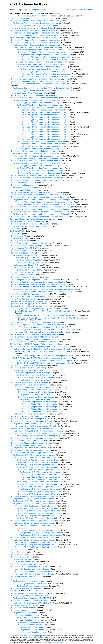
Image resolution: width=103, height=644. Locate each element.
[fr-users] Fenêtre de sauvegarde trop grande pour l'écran (32, 18)
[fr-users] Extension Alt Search (21, 275)
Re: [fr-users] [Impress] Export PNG (25, 250)
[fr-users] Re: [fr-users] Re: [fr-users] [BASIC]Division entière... (37, 309)
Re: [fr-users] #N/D (17, 231)
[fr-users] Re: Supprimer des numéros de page (31, 569)
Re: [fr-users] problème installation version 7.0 (29, 443)
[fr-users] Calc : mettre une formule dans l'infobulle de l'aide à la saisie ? (37, 81)
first (33, 10)
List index (90, 10)
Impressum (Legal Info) (27, 636)
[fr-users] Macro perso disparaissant (23, 576)
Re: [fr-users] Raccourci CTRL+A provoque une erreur (32, 297)
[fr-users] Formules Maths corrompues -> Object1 (29, 416)
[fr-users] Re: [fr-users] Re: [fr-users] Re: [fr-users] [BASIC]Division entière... (44, 311)
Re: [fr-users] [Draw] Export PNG (26, 255)
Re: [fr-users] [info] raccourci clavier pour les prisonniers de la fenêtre (38, 282)
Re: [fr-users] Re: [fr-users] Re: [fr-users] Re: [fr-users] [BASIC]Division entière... (48, 316)
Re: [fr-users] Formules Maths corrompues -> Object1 (32, 419)
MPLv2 (40, 639)
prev (37, 10)
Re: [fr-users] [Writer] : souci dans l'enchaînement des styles (35, 98)
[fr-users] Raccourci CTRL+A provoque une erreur (29, 294)
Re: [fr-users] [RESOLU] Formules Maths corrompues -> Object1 (38, 431)
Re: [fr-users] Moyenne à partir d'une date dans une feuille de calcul (38, 325)
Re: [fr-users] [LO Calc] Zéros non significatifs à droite (32, 453)
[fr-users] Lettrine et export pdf (21, 183)
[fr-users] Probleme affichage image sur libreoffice (29, 243)
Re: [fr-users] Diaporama (21, 555)
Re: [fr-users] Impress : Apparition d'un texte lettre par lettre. (34, 30)
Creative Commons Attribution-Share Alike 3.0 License (39, 637)
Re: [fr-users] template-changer (23, 608)
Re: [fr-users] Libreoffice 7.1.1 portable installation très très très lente (38, 178)
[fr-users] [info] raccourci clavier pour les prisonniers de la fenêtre (35, 280)
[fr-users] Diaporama (17, 550)
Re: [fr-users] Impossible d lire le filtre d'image (29, 368)
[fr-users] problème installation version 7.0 (26, 441)
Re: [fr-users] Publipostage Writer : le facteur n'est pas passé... (34, 38)
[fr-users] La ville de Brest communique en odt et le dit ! (31, 192)
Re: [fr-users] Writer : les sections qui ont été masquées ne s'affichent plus (40, 197)
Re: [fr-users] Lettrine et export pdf (25, 185)
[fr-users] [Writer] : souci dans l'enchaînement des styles (31, 95)
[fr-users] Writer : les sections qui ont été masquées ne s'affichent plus (37, 195)
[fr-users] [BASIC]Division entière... (23, 299)
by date (82, 10)
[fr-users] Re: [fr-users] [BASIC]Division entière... (30, 301)
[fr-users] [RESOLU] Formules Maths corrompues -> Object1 (35, 429)
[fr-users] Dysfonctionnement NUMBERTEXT (27, 593)
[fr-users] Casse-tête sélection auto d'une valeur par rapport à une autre (37, 284)
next (41, 10)
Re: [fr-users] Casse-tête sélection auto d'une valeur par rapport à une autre (41, 287)
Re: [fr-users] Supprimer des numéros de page (29, 567)
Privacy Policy (14, 636)
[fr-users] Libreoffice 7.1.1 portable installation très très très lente (34, 175)
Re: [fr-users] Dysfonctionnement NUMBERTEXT (30, 596)
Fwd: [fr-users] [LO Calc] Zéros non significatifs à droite (41, 533)
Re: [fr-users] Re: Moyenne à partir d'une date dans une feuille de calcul (43, 330)
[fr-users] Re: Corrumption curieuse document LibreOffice (35, 342)
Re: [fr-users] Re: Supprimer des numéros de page (34, 572)
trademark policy (58, 642)
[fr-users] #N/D (15, 229)
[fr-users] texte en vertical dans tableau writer (27, 221)
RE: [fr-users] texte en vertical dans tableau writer (29, 219)
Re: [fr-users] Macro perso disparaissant (29, 581)
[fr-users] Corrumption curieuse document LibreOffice (30, 337)
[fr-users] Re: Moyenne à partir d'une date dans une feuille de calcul (39, 327)
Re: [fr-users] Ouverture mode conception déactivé (38, 16)
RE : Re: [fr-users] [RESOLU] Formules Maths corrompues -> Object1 (37, 344)
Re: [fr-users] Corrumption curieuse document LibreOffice (33, 339)
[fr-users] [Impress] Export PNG (22, 248)
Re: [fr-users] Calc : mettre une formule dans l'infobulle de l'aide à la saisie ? (41, 84)
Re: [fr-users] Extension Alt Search (25, 277)
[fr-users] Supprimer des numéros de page (26, 564)
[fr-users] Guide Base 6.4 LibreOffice (24, 93)
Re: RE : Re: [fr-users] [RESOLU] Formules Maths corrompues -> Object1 (40, 346)
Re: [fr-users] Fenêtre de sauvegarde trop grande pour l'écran (35, 21)
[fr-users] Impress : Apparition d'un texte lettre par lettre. (31, 28)
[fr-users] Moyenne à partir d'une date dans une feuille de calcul (34, 322)
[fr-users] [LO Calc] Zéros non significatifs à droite (29, 450)
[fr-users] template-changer (20, 605)
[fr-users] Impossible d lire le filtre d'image (26, 365)
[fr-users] (13, 591)
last (44, 10)
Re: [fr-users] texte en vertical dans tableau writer (30, 224)
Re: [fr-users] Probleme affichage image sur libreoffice (32, 246)
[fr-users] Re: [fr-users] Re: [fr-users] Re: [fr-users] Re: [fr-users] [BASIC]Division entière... (53, 318)
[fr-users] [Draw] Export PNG (22, 253)
